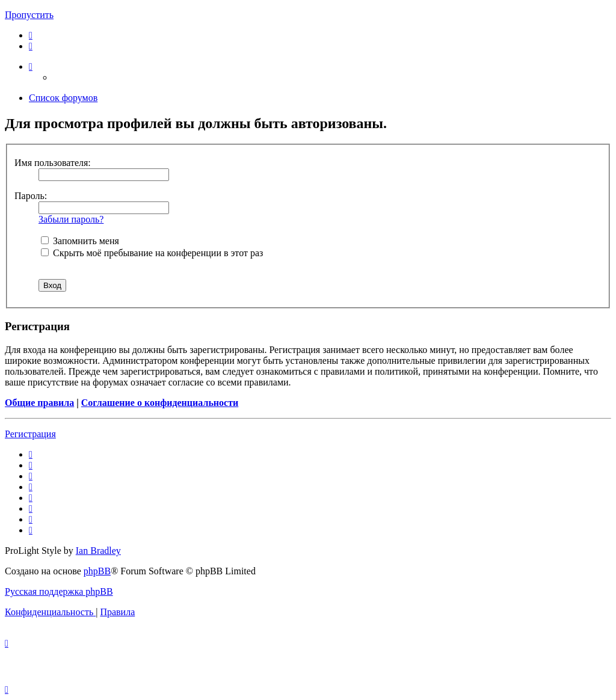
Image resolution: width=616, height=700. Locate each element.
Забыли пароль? (71, 219)
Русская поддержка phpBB (59, 591)
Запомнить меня (80, 241)
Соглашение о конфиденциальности (160, 403)
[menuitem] (31, 35)
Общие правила (39, 403)
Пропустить (29, 15)
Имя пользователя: (53, 163)
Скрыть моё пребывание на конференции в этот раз (152, 253)
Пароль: (31, 196)
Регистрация (30, 434)
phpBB (97, 571)
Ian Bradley (98, 551)
